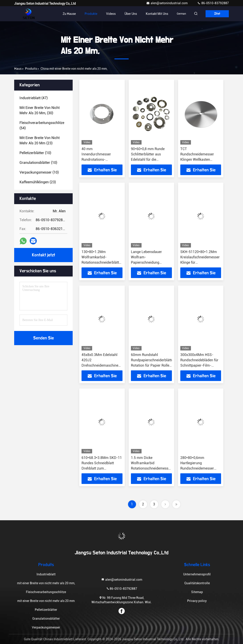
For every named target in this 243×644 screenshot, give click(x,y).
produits (31, 69)
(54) (42, 125)
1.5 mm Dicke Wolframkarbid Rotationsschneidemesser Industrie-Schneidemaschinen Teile (151, 468)
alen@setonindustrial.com (167, 3)
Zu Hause (62, 14)
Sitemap (197, 592)
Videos (104, 14)
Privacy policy (197, 601)
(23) (40, 140)
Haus (18, 69)
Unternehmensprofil (197, 574)
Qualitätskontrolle (197, 583)
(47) (34, 98)
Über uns (124, 14)
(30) (40, 110)
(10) (35, 153)
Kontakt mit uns (150, 14)
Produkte (84, 14)
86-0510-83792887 (213, 3)
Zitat (215, 14)
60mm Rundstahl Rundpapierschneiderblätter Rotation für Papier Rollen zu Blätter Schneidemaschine (153, 365)
